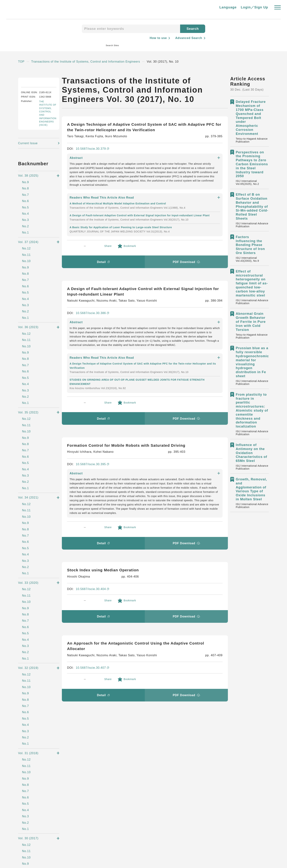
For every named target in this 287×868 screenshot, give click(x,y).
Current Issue (29, 191)
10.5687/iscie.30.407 (92, 512)
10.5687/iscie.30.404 (92, 434)
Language (228, 9)
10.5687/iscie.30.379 (92, 150)
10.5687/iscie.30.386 (92, 252)
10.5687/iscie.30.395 (92, 349)
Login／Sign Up (255, 9)
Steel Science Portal (46, 776)
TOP (21, 63)
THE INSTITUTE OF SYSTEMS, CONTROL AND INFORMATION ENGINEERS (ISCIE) (47, 161)
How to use (156, 38)
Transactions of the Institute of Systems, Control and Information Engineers (90, 63)
